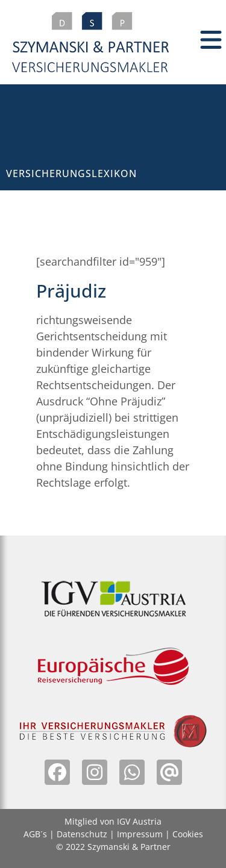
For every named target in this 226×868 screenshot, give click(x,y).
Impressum (140, 834)
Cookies (188, 834)
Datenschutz (82, 834)
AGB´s (35, 834)
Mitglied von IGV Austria (113, 821)
